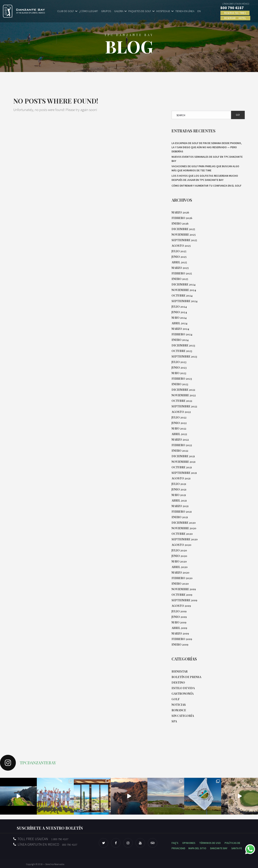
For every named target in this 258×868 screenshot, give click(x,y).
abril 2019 (179, 628)
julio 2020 (179, 550)
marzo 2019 (180, 633)
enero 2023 (180, 384)
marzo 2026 (180, 212)
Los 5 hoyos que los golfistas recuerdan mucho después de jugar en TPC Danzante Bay (205, 178)
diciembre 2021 (183, 456)
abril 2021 (179, 500)
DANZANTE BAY (219, 848)
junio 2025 (179, 257)
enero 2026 (180, 223)
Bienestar (180, 671)
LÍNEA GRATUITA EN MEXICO (45, 844)
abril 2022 (179, 434)
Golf (176, 699)
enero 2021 (180, 517)
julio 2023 (179, 362)
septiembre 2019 (184, 600)
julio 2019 (179, 611)
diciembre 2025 (183, 229)
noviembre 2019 (184, 589)
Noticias (179, 705)
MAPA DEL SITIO (197, 848)
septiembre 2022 (184, 406)
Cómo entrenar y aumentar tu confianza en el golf (206, 186)
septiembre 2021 (184, 473)
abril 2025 (179, 262)
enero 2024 (180, 340)
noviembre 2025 (184, 235)
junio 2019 (179, 617)
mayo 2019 (179, 622)
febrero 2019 (182, 639)
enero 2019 (180, 645)
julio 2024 (179, 307)
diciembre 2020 (184, 523)
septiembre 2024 (184, 301)
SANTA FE (237, 848)
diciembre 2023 (183, 345)
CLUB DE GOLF (66, 11)
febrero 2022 (182, 445)
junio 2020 (179, 556)
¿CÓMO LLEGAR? (89, 11)
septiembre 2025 (184, 240)
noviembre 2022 (184, 395)
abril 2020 (180, 567)
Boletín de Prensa (186, 677)
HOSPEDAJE (163, 11)
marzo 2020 (180, 573)
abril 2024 (179, 323)
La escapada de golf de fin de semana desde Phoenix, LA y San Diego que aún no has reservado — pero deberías (207, 147)
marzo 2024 (180, 329)
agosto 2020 (181, 545)
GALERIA (119, 11)
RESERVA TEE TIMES (235, 13)
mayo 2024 (179, 318)
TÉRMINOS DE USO (210, 843)
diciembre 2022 (183, 390)
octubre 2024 (182, 295)
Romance (179, 710)
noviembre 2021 (184, 462)
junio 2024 (179, 312)
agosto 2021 (181, 478)
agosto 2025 (181, 246)
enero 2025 (180, 279)
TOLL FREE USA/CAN (41, 839)
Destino (178, 683)
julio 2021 (179, 484)
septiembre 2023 (184, 356)
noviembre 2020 (184, 528)
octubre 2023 (182, 351)
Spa (174, 721)
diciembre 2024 (184, 284)
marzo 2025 (180, 268)
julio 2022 (179, 417)
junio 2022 (179, 423)
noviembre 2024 (184, 290)
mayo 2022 (179, 428)
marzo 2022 (180, 440)
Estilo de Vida (183, 688)
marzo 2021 (180, 506)
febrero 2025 (182, 273)
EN (199, 11)
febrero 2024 (182, 334)
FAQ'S (175, 843)
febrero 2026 (182, 218)
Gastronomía (183, 694)
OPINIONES (189, 843)
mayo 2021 (179, 495)
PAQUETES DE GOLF (140, 11)
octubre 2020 (182, 534)
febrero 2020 (182, 578)
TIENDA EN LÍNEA (185, 11)
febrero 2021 (182, 512)
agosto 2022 (181, 412)
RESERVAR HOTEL (235, 18)
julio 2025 (179, 251)
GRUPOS (106, 11)
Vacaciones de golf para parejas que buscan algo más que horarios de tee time (205, 168)
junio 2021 (179, 489)
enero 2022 (180, 451)
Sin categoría (183, 716)
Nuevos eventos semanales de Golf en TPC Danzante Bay (207, 159)
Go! (238, 115)
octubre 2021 (182, 467)
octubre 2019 (182, 595)
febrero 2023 (182, 379)
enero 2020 (180, 584)
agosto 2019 (181, 606)
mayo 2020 (179, 561)
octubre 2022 (182, 401)
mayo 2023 (179, 373)
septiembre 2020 (185, 539)
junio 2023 (179, 368)
